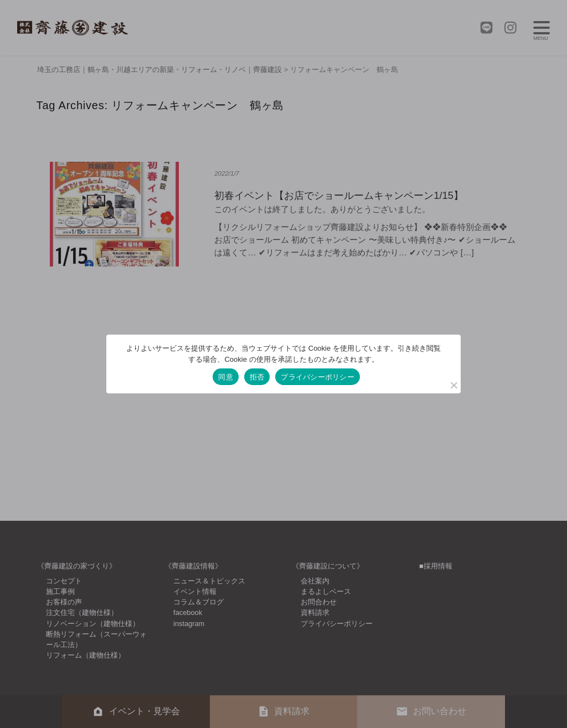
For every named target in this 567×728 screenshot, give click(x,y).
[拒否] (453, 385)
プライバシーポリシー (318, 377)
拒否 (257, 377)
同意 (226, 377)
